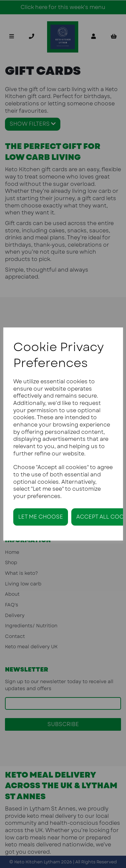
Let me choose (41, 517)
